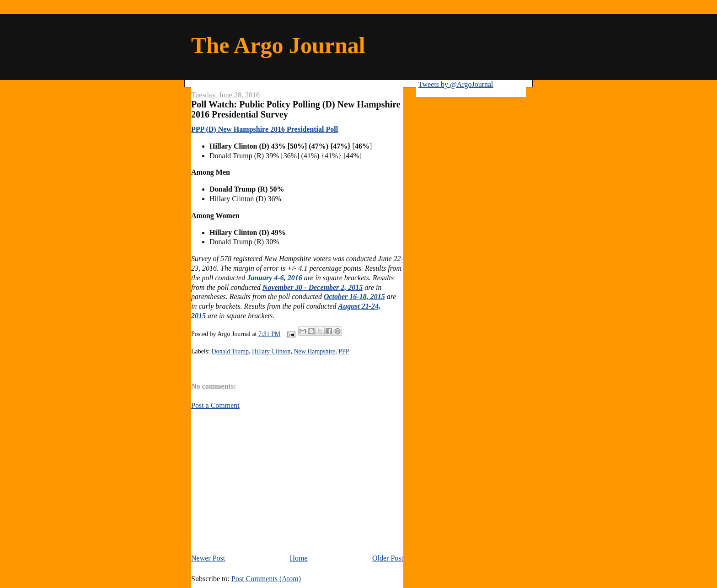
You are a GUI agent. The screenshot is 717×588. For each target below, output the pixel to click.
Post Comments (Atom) (266, 579)
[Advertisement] (268, 481)
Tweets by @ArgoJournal (456, 84)
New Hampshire (314, 351)
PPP (344, 351)
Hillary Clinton (271, 351)
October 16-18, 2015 (354, 297)
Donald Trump (230, 351)
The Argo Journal (278, 45)
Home (299, 558)
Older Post (388, 558)
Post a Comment (215, 405)
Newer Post (208, 558)
